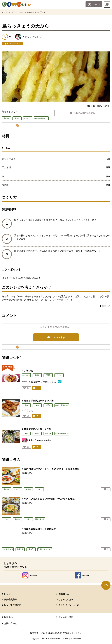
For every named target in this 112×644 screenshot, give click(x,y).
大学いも (28, 371)
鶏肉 (37, 405)
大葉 (26, 434)
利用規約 (8, 617)
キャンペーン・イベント (70, 605)
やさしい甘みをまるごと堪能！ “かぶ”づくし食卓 (49, 499)
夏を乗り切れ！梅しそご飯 (38, 429)
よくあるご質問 (66, 617)
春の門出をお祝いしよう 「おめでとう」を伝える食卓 (52, 469)
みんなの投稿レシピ (62, 405)
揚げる (37, 375)
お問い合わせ (10, 623)
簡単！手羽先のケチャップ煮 (39, 401)
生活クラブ (55, 633)
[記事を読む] (28, 473)
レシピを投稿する (13, 605)
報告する (106, 306)
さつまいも (26, 375)
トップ (5, 12)
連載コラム (64, 594)
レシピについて (17, 12)
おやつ (59, 375)
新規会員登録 (10, 600)
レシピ (7, 594)
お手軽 (48, 405)
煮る (26, 405)
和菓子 (48, 375)
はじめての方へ (66, 600)
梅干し (37, 434)
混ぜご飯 (48, 434)
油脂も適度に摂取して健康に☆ (40, 529)
